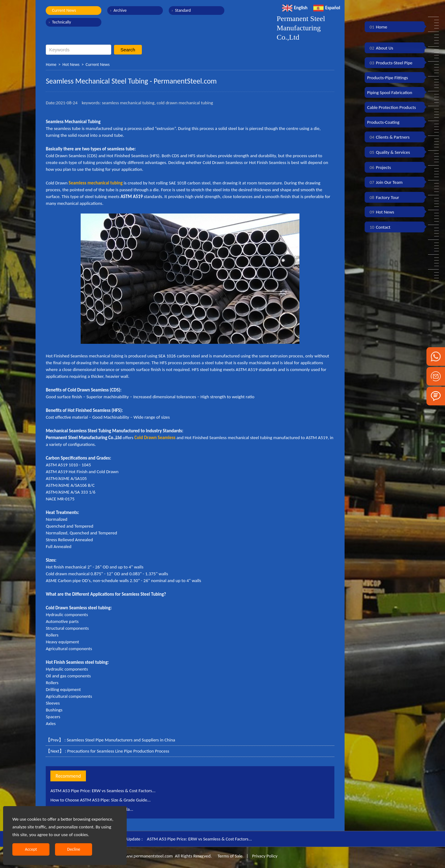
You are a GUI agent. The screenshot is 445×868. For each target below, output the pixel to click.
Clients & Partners (388, 137)
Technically (61, 22)
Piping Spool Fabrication (390, 93)
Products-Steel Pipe (390, 63)
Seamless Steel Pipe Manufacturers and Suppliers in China (121, 740)
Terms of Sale (230, 856)
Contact (379, 227)
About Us (380, 48)
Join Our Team (385, 182)
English (295, 8)
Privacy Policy (265, 856)
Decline (74, 849)
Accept (31, 849)
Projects (379, 167)
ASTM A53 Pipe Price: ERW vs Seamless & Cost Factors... (103, 791)
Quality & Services (389, 152)
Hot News (71, 65)
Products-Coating (383, 122)
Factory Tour (383, 197)
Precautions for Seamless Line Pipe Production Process (118, 751)
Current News (64, 10)
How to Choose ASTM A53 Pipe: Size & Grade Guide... (100, 800)
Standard (183, 10)
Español (327, 8)
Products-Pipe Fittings (388, 78)
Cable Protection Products (392, 107)
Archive (120, 10)
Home (51, 65)
